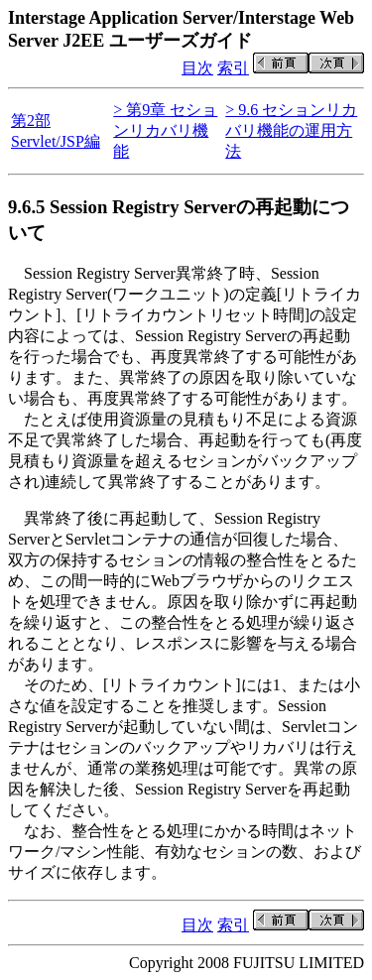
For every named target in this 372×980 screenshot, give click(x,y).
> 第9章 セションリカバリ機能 (165, 130)
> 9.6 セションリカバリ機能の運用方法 (291, 130)
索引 (233, 68)
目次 (197, 68)
